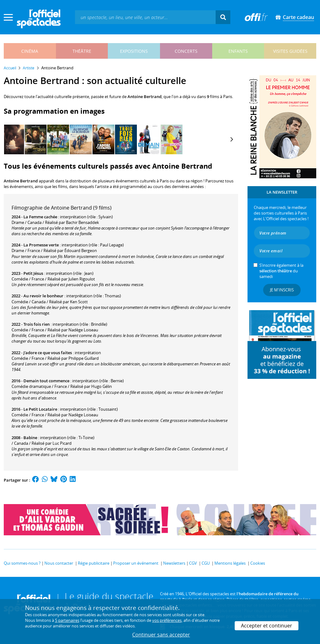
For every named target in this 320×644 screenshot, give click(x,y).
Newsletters (174, 563)
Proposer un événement (136, 563)
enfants (238, 51)
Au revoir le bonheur (43, 296)
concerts (186, 51)
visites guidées (290, 51)
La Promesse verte (41, 245)
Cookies (258, 563)
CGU (206, 563)
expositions (134, 51)
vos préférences (167, 620)
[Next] (231, 140)
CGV (193, 563)
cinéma (30, 51)
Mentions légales (230, 563)
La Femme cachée (40, 217)
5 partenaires (67, 620)
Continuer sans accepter (161, 635)
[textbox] (145, 17)
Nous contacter (59, 563)
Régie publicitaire (94, 563)
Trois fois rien (37, 324)
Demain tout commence (46, 381)
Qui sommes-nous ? (22, 563)
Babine (30, 438)
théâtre (82, 51)
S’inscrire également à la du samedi (281, 271)
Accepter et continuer (267, 626)
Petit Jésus (33, 273)
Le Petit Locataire (40, 409)
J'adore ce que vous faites (48, 353)
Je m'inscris (282, 290)
